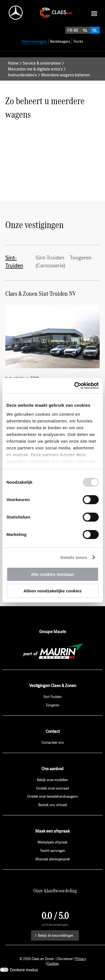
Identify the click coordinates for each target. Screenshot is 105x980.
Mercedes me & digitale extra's (35, 69)
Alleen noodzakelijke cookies (53, 591)
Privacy (81, 959)
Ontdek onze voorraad (53, 788)
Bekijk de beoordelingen (56, 935)
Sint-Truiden (14, 262)
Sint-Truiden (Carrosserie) (50, 262)
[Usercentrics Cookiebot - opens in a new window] (75, 386)
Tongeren (81, 258)
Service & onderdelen (42, 63)
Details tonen (74, 557)
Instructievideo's (22, 75)
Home (13, 63)
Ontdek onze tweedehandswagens (53, 796)
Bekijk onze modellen (53, 780)
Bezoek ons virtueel (53, 805)
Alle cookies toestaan (53, 574)
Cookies (53, 964)
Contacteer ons (53, 743)
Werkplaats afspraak (53, 842)
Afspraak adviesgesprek (53, 859)
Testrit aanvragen (53, 851)
